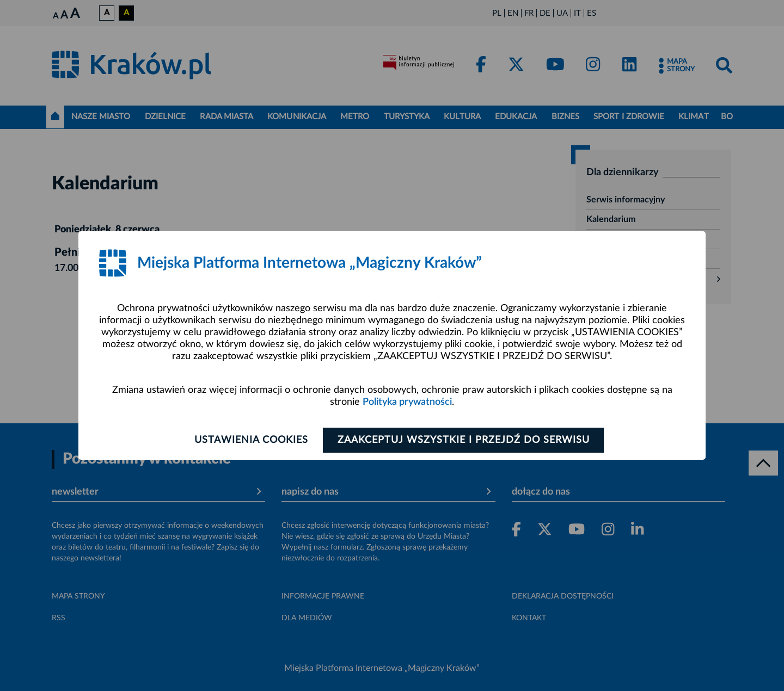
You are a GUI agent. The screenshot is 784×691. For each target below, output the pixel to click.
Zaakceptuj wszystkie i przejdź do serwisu (464, 440)
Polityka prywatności (407, 402)
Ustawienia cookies (251, 440)
